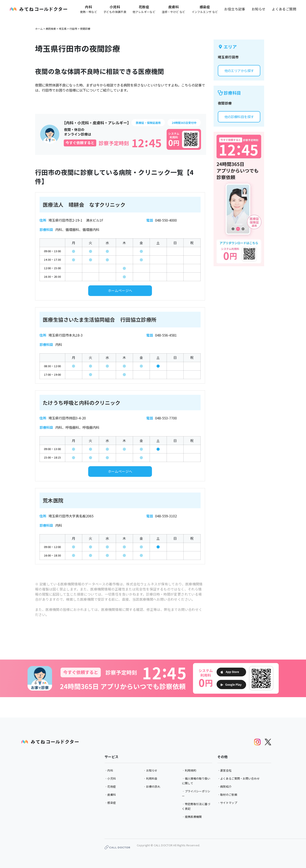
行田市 (73, 29)
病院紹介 (226, 787)
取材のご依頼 (229, 795)
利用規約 (191, 770)
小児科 (112, 778)
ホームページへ (120, 290)
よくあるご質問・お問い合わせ (240, 778)
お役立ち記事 (235, 9)
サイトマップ (229, 803)
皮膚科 (112, 795)
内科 (110, 770)
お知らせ (259, 9)
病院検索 (51, 29)
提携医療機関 (193, 817)
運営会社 (226, 770)
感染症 (112, 803)
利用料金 (152, 778)
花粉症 (112, 787)
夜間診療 (85, 29)
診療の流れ (153, 787)
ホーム (39, 29)
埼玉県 (63, 29)
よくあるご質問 (284, 9)
